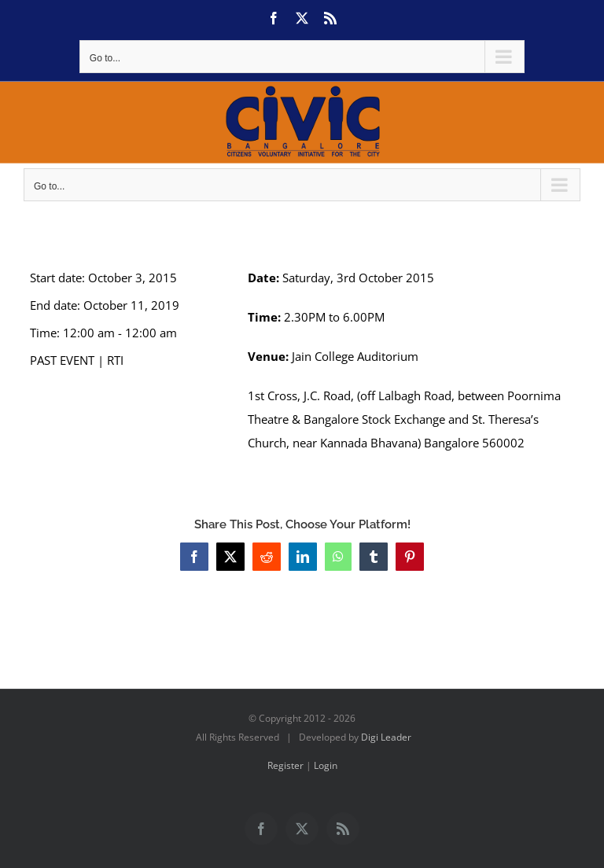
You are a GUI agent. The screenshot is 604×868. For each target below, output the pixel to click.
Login (326, 765)
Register (285, 765)
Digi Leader (386, 737)
